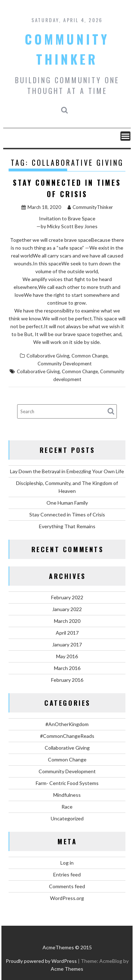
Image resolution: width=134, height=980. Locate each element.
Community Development (64, 364)
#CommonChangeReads (67, 736)
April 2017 (67, 633)
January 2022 (67, 609)
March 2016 (67, 668)
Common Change (90, 356)
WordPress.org (67, 898)
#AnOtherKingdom (67, 724)
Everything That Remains (67, 526)
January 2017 (67, 644)
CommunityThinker (90, 207)
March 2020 (67, 621)
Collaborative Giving (48, 356)
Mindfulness (67, 795)
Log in (67, 863)
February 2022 (67, 597)
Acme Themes (67, 969)
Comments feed (67, 886)
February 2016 (67, 680)
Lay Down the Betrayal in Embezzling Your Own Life (67, 471)
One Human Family (67, 503)
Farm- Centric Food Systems (67, 783)
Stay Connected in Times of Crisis (67, 514)
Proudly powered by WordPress (41, 961)
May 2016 (67, 656)
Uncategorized (67, 818)
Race (67, 807)
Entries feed (67, 874)
